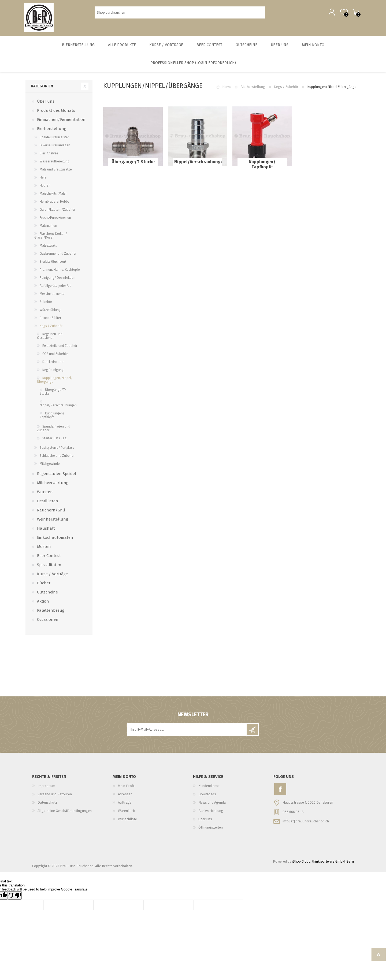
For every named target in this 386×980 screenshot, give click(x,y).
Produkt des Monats (56, 113)
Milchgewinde (50, 466)
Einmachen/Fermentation (61, 122)
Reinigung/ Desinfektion (57, 280)
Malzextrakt (48, 248)
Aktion (43, 603)
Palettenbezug (51, 612)
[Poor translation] (15, 898)
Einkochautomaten (55, 540)
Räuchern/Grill (51, 512)
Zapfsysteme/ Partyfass (57, 450)
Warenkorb (355, 13)
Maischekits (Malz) (53, 196)
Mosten (44, 549)
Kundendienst (209, 788)
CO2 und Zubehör (55, 356)
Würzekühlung (50, 312)
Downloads (207, 796)
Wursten (45, 494)
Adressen (125, 796)
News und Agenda (212, 805)
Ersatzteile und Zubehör (60, 348)
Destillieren (48, 503)
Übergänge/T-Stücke (133, 164)
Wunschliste (127, 821)
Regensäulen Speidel (57, 476)
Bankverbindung (211, 813)
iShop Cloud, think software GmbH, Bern (323, 864)
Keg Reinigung (53, 372)
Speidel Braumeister (54, 139)
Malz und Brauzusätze (56, 172)
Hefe (43, 180)
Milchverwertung (53, 485)
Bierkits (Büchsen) (53, 264)
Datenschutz (47, 805)
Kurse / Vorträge (52, 576)
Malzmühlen (48, 228)
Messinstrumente (52, 296)
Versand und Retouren (55, 796)
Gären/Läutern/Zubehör (57, 212)
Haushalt (46, 530)
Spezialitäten (49, 567)
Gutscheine (47, 594)
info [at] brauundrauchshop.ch (306, 823)
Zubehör (46, 304)
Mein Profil (126, 788)
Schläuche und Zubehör (57, 458)
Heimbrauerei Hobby (55, 204)
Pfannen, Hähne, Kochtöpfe (60, 272)
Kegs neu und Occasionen (50, 338)
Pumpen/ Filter (50, 320)
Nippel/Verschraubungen (198, 164)
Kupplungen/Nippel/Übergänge (55, 382)
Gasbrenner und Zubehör (58, 256)
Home (227, 89)
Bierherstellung (253, 89)
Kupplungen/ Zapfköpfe (262, 166)
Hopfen (45, 188)
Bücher (44, 585)
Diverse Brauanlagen (55, 147)
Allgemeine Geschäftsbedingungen (65, 813)
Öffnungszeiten (211, 829)
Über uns (46, 103)
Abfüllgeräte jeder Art (55, 288)
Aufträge (125, 805)
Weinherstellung (53, 521)
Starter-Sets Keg (54, 440)
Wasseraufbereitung (55, 164)
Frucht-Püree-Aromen (55, 220)
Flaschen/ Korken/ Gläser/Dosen (51, 238)
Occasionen (48, 622)
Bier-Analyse (49, 155)
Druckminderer (53, 364)
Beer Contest (49, 558)
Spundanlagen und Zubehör (54, 430)
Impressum (46, 788)
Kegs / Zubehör (286, 89)
